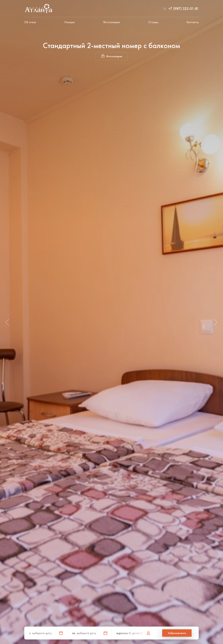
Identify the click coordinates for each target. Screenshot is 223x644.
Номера (70, 22)
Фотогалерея (112, 22)
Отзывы (153, 22)
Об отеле (30, 22)
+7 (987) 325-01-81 (184, 9)
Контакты (193, 22)
